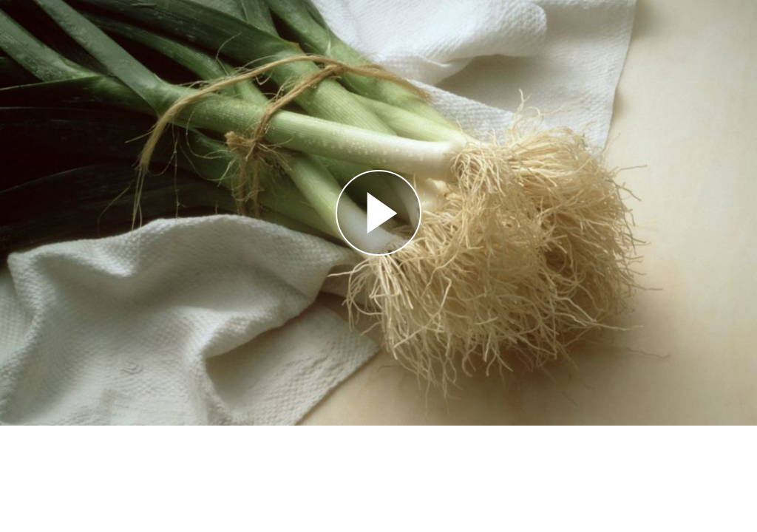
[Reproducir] (378, 213)
